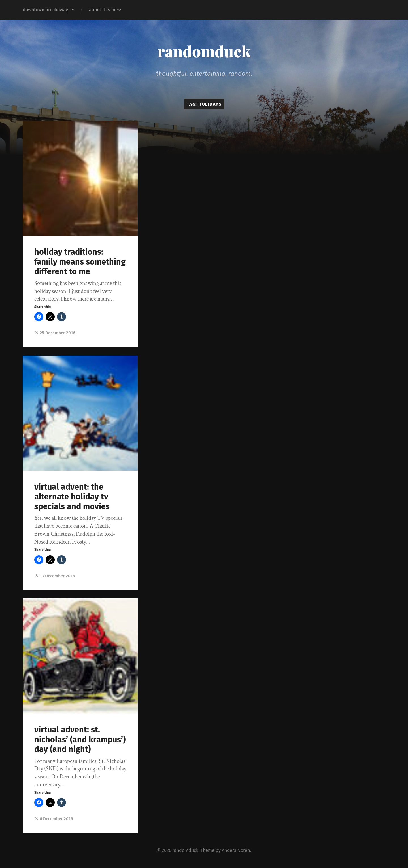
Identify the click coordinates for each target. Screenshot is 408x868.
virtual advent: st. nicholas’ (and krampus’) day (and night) (80, 740)
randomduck (204, 51)
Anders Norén (236, 850)
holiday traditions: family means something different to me (80, 262)
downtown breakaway (45, 10)
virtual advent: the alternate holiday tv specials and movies (72, 497)
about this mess (106, 10)
